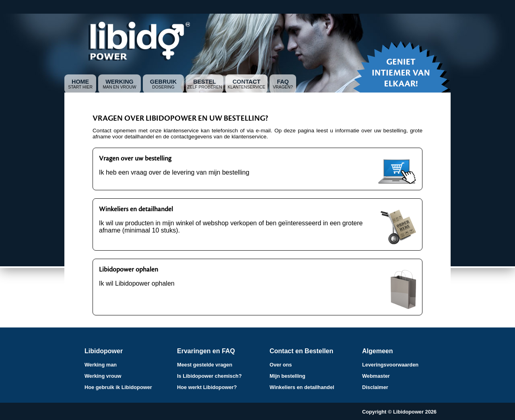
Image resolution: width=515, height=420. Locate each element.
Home (80, 82)
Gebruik (163, 82)
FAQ (283, 82)
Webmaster (376, 376)
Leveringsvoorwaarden (390, 365)
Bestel (205, 82)
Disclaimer (375, 387)
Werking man (101, 365)
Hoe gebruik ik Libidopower (118, 387)
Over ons (281, 365)
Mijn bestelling (287, 376)
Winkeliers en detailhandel (302, 387)
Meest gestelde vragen (205, 365)
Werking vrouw (103, 376)
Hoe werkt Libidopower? (207, 387)
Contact (246, 82)
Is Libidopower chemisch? (209, 376)
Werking (119, 82)
